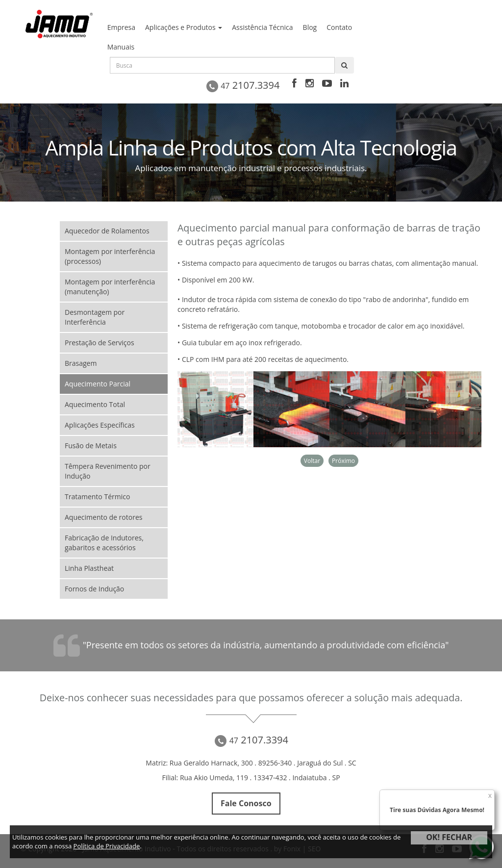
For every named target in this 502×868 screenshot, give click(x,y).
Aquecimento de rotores (103, 517)
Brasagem (81, 363)
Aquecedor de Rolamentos (107, 231)
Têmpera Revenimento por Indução (108, 471)
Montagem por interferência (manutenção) (110, 287)
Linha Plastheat (89, 568)
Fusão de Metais (91, 446)
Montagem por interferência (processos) (110, 256)
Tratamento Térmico (97, 497)
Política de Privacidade (107, 846)
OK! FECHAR (449, 837)
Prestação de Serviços (100, 343)
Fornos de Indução (94, 589)
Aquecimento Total (95, 404)
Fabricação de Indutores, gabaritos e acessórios (104, 543)
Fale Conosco (246, 803)
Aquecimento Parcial (98, 384)
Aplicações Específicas (100, 425)
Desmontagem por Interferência (95, 317)
